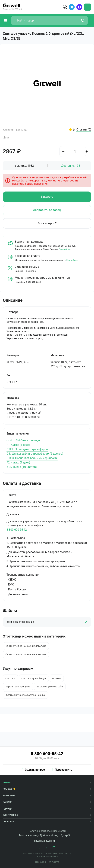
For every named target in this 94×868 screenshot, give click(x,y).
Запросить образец (47, 210)
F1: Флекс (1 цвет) (18, 445)
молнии (57, 678)
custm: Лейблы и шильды (23, 440)
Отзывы (84, 130)
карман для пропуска (18, 687)
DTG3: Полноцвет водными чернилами (32, 458)
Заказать (47, 197)
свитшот (10, 678)
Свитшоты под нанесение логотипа (26, 646)
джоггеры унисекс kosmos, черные (25, 695)
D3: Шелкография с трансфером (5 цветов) (35, 454)
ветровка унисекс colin (50, 687)
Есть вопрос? (47, 223)
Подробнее (65, 249)
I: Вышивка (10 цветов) (22, 467)
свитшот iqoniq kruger (34, 678)
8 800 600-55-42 (17, 530)
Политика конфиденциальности (47, 831)
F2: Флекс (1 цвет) (18, 462)
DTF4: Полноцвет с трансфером (27, 449)
